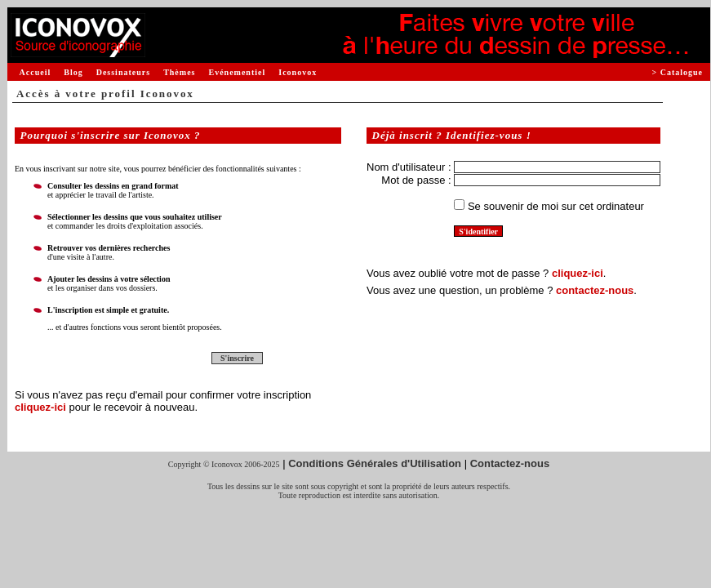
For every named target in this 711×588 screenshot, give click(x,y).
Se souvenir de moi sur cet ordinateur (556, 206)
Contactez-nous (510, 463)
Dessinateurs (123, 72)
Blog (73, 72)
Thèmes (179, 72)
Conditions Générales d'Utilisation (375, 463)
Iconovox (298, 72)
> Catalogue (677, 72)
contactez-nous (595, 290)
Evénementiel (237, 72)
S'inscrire (237, 358)
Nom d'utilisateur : (409, 167)
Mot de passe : (416, 180)
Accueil (36, 72)
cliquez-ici (40, 407)
